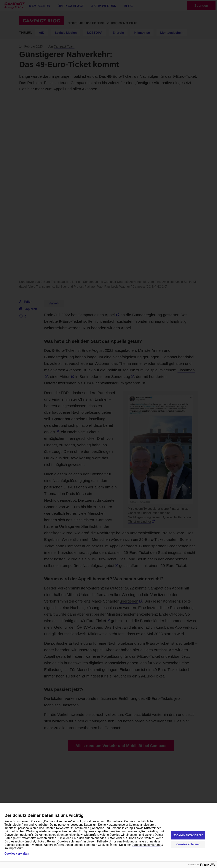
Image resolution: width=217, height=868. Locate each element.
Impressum (16, 848)
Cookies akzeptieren (188, 835)
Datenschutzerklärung (146, 845)
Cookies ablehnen (188, 844)
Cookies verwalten (17, 854)
